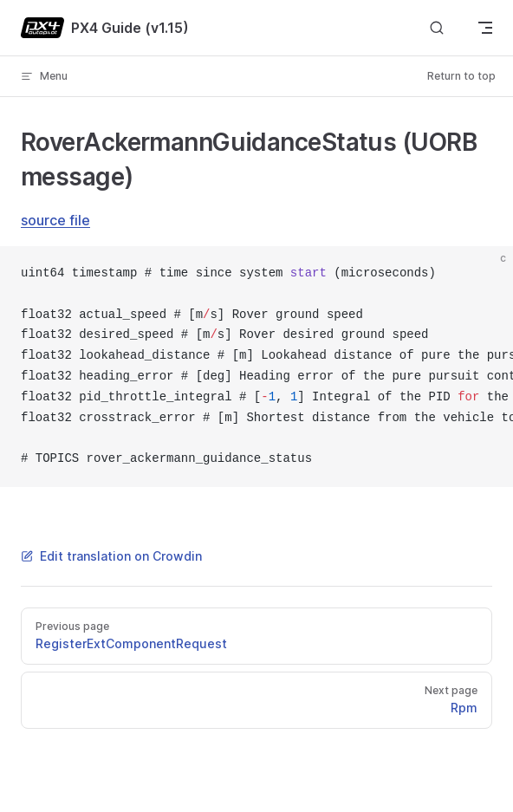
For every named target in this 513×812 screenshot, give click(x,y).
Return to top (461, 76)
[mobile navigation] (485, 28)
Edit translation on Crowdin (111, 556)
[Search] (437, 28)
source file (55, 220)
